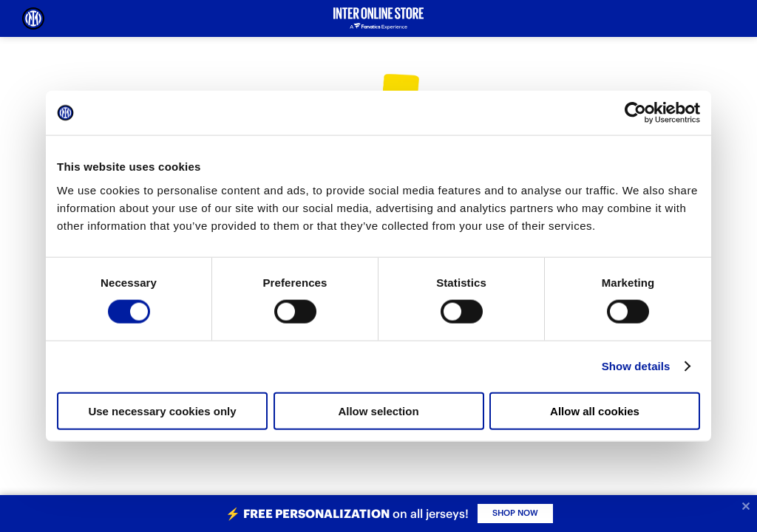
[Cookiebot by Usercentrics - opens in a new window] (635, 113)
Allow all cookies (595, 410)
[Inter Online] (33, 18)
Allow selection (378, 410)
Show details (636, 366)
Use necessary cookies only (162, 410)
